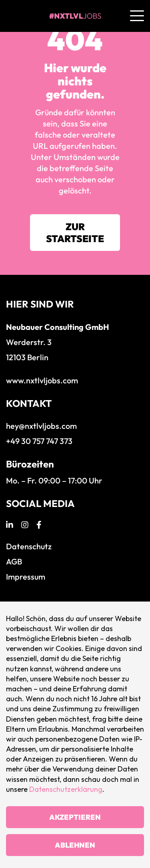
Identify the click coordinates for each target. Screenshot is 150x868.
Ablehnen (75, 845)
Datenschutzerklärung (66, 789)
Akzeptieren (75, 817)
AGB (14, 561)
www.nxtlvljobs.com (42, 380)
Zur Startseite (75, 233)
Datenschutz (29, 546)
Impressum (26, 577)
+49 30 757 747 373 (39, 441)
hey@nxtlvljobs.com (41, 426)
